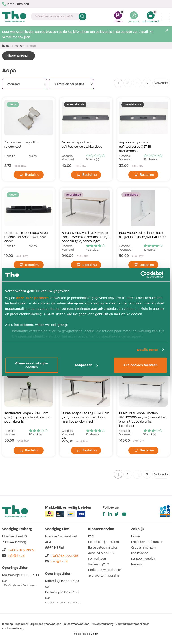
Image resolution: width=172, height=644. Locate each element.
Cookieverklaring (13, 629)
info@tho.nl (13, 556)
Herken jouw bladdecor (105, 570)
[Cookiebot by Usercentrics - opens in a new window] (147, 274)
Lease (136, 536)
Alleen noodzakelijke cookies (32, 365)
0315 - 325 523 (16, 4)
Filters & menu (19, 56)
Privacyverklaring (102, 624)
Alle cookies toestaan (140, 365)
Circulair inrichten (143, 548)
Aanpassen (86, 365)
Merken (20, 46)
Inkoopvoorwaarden (76, 624)
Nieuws (137, 564)
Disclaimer (22, 624)
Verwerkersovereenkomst (132, 624)
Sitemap (8, 624)
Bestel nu (29, 175)
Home (6, 46)
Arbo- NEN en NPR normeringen (101, 556)
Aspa (33, 46)
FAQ (91, 536)
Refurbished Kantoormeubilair (143, 556)
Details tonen (147, 350)
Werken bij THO (99, 564)
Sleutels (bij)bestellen (104, 542)
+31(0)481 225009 (62, 556)
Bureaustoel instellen (103, 548)
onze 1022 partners (32, 298)
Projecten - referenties (147, 542)
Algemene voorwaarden (46, 624)
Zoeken (83, 16)
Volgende (161, 83)
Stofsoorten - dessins (104, 576)
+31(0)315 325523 (18, 550)
